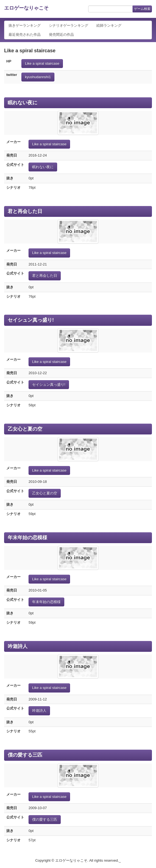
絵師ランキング (109, 25)
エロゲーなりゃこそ (26, 8)
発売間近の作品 (61, 35)
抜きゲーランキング (25, 25)
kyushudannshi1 (38, 77)
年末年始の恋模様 (27, 538)
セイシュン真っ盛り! (31, 320)
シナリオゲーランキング (69, 25)
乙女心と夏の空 (25, 429)
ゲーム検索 (142, 9)
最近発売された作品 (25, 35)
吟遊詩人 (18, 646)
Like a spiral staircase (42, 63)
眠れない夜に (23, 103)
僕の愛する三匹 (25, 755)
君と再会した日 (25, 211)
